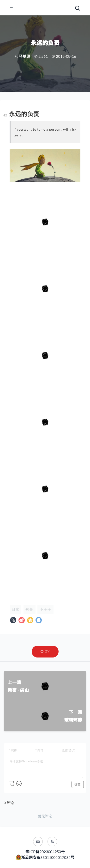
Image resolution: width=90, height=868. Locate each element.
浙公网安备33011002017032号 (47, 857)
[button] (45, 652)
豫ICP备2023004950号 (45, 852)
